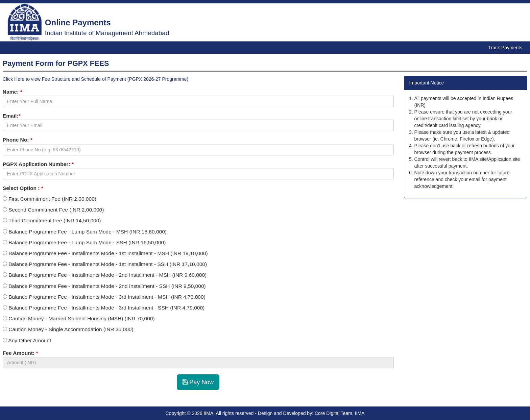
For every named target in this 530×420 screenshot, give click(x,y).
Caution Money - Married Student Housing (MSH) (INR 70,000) (79, 318)
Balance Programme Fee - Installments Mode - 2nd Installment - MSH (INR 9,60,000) (105, 275)
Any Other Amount (27, 340)
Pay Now (198, 382)
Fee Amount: (20, 353)
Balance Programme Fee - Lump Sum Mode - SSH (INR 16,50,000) (84, 242)
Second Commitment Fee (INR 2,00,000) (53, 210)
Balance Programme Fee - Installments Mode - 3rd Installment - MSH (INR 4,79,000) (104, 297)
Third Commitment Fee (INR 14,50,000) (52, 220)
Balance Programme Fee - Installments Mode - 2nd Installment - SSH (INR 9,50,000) (104, 286)
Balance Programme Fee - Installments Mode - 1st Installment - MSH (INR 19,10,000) (105, 253)
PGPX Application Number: (38, 164)
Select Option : (23, 188)
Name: (13, 92)
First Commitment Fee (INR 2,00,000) (50, 199)
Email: (12, 116)
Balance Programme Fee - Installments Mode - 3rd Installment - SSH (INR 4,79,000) (104, 308)
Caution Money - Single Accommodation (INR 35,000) (68, 329)
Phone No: (18, 140)
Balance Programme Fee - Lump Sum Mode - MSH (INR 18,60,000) (85, 232)
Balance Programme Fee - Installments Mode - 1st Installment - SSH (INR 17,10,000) (105, 264)
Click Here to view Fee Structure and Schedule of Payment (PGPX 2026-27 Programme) (95, 79)
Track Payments (505, 48)
